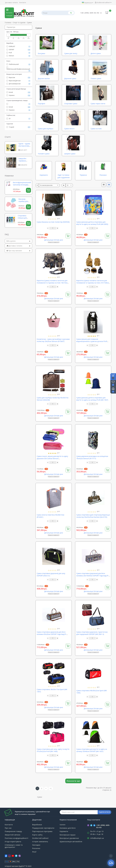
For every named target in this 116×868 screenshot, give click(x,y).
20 (18, 119)
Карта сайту (37, 835)
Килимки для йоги (68, 828)
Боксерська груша (68, 835)
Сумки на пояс (96, 129)
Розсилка (36, 848)
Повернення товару (13, 831)
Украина (18, 95)
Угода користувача (13, 842)
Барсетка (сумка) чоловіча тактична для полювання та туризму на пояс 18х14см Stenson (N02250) (52, 283)
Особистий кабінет (103, 2)
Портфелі (42, 104)
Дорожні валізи (44, 78)
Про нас (8, 828)
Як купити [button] (18, 241)
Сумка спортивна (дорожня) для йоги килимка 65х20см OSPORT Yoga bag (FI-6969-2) (52, 634)
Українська (88, 3)
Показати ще (73, 781)
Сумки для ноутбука (46, 129)
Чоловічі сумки (44, 154)
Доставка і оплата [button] (18, 246)
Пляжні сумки (96, 78)
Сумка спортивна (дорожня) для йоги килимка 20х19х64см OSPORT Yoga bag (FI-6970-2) (93, 576)
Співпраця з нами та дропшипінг (14, 846)
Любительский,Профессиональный (18, 68)
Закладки (36, 845)
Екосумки (42, 53)
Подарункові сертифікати (43, 828)
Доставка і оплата (11, 2)
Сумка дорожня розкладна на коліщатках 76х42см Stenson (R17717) (92, 457)
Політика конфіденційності (16, 838)
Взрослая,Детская (18, 81)
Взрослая (18, 78)
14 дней (18, 127)
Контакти (23, 2)
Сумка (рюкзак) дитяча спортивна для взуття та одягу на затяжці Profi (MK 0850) (92, 223)
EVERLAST (18, 46)
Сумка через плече (98, 104)
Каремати (64, 831)
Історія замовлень (40, 842)
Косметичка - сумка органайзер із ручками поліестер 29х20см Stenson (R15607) (53, 340)
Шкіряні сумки (70, 154)
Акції (34, 852)
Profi (18, 53)
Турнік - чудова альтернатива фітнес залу (24, 146)
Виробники (37, 825)
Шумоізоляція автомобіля (71, 842)
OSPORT (18, 50)
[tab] (18, 241)
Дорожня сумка (70, 78)
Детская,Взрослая (18, 84)
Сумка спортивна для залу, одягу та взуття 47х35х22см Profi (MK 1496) (53, 750)
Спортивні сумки (71, 104)
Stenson (18, 56)
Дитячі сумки (96, 53)
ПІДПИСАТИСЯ (104, 812)
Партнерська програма (42, 831)
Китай (18, 92)
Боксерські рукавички (69, 838)
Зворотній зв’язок (13, 835)
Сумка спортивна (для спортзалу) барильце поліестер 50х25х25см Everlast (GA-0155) (93, 516)
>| (51, 788)
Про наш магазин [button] (18, 251)
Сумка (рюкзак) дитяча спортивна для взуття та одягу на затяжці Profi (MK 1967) (92, 399)
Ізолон (63, 825)
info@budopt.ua (97, 838)
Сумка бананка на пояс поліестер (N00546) (53, 222)
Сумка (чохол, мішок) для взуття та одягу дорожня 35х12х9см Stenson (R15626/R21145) (52, 458)
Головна (8, 23)
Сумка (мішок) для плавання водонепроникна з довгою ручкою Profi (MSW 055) (92, 341)
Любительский (18, 64)
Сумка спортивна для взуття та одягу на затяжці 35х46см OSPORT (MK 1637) (92, 750)
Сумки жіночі (69, 129)
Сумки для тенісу (71, 53)
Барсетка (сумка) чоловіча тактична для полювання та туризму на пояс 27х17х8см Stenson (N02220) (93, 283)
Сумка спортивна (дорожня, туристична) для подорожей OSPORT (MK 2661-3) (92, 633)
